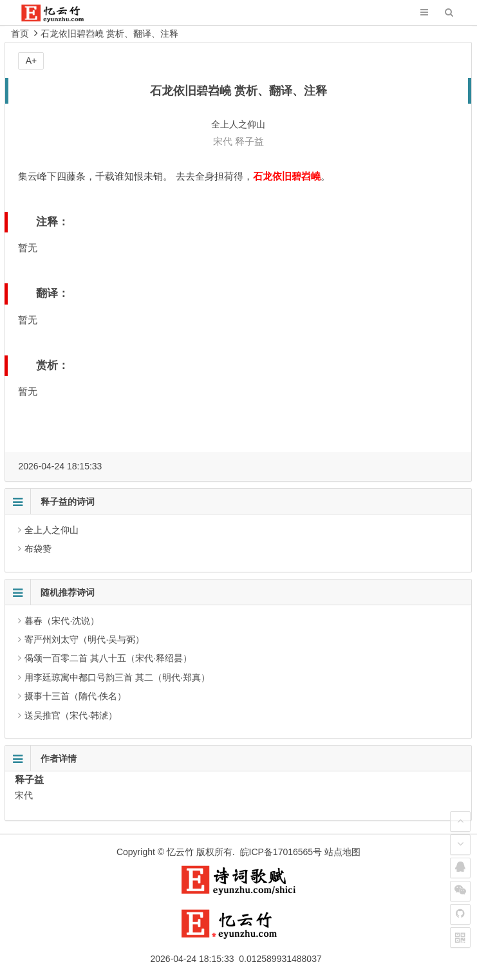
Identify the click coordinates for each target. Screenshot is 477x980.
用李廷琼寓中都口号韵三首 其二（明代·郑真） (117, 677)
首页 (20, 33)
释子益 (249, 141)
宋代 (223, 141)
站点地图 (342, 852)
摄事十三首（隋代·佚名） (75, 696)
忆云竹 (180, 852)
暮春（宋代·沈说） (62, 621)
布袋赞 (38, 549)
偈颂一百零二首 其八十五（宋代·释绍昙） (108, 658)
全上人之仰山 (51, 530)
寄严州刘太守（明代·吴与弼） (84, 639)
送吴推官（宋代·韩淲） (71, 715)
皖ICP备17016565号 (281, 852)
